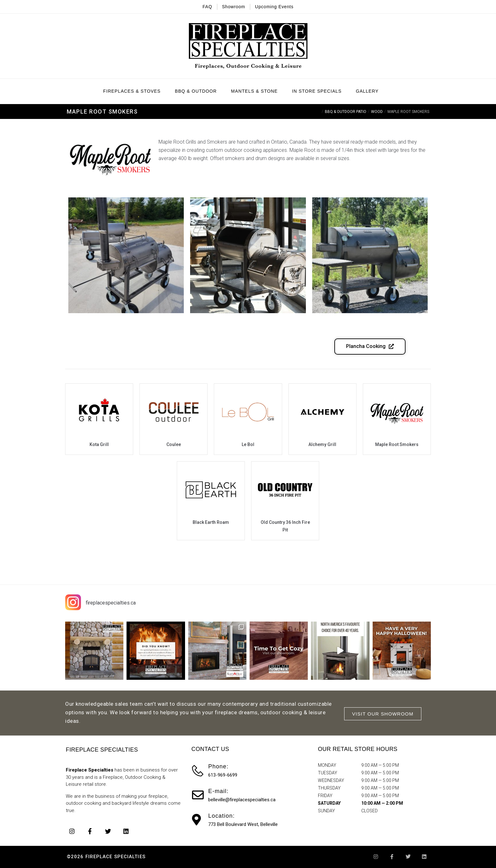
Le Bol (248, 444)
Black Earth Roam (211, 522)
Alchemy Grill (322, 444)
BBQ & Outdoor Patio (346, 112)
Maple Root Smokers (397, 444)
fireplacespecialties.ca (111, 603)
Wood (377, 112)
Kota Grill (99, 444)
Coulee (174, 444)
